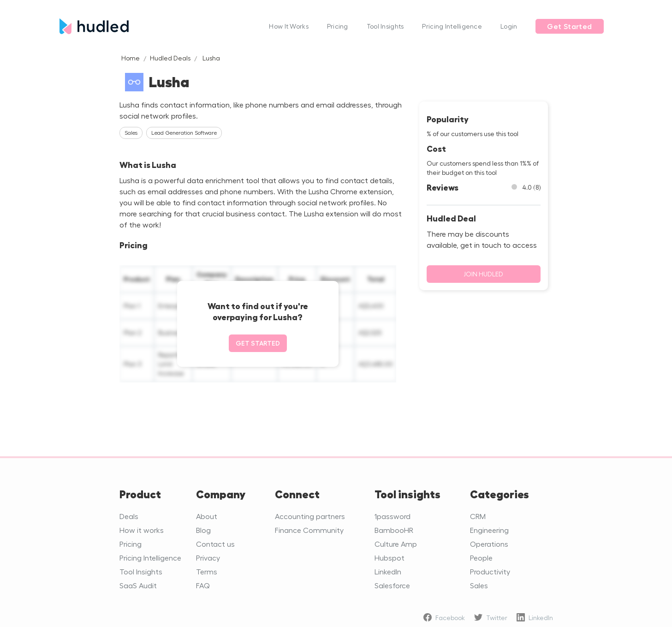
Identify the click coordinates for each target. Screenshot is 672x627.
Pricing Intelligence (452, 26)
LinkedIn (388, 571)
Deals (129, 516)
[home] (160, 26)
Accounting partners (310, 516)
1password (392, 516)
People (481, 558)
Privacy (208, 558)
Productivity (490, 571)
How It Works (288, 26)
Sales (479, 585)
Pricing (338, 26)
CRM (478, 516)
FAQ (203, 585)
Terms (207, 571)
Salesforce (392, 585)
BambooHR (394, 530)
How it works (142, 530)
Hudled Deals (170, 58)
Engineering (489, 530)
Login (509, 26)
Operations (489, 544)
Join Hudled (483, 274)
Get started (258, 343)
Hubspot (390, 558)
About (207, 516)
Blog (203, 530)
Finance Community (309, 530)
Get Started (569, 26)
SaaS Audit (138, 585)
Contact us (215, 544)
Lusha (211, 58)
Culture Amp (396, 544)
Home (131, 58)
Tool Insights (385, 26)
